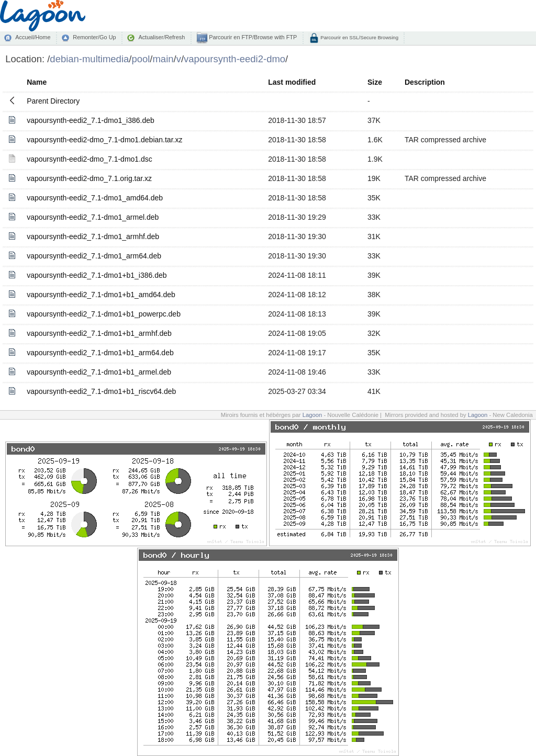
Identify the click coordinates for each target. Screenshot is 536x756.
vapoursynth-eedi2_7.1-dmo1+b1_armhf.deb (99, 333)
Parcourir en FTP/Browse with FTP (252, 37)
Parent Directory (53, 101)
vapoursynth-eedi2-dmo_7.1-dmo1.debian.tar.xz (104, 140)
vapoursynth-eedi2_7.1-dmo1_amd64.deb (95, 198)
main (163, 59)
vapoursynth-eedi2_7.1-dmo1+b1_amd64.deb (101, 295)
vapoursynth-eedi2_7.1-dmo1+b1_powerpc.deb (104, 314)
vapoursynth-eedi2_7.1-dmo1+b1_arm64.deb (100, 353)
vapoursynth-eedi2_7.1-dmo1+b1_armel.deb (99, 372)
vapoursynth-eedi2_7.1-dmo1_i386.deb (91, 120)
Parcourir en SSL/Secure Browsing (359, 37)
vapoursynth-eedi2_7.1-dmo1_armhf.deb (93, 236)
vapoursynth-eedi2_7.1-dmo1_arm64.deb (94, 256)
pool (141, 59)
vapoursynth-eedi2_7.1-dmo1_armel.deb (93, 217)
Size (375, 82)
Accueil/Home (33, 37)
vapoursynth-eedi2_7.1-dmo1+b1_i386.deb (97, 275)
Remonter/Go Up (94, 37)
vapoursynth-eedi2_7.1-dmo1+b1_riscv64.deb (101, 391)
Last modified (292, 82)
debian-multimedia (89, 59)
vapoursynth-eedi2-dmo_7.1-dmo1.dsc (90, 159)
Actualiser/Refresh (161, 37)
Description (425, 82)
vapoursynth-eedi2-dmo (234, 59)
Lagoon (312, 415)
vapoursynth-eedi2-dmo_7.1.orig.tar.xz (89, 178)
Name (37, 82)
